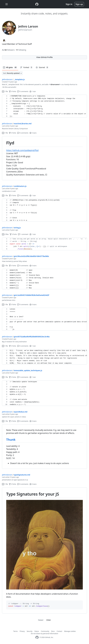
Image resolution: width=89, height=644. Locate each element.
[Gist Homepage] (37, 4)
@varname (55, 84)
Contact (59, 631)
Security (30, 631)
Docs (53, 631)
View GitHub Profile (44, 57)
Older (49, 620)
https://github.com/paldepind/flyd (22, 150)
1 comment (23, 234)
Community (45, 631)
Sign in (69, 4)
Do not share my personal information (45, 634)
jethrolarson (7, 79)
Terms (15, 631)
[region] (44, 106)
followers (9, 50)
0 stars (33, 266)
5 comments (23, 377)
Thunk (11, 439)
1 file (5, 91)
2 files (5, 234)
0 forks (12, 91)
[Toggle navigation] (7, 4)
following (21, 50)
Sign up (79, 4)
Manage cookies (70, 631)
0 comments (23, 91)
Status (37, 631)
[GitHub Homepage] (37, 637)
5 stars (33, 133)
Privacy (22, 631)
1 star (33, 91)
